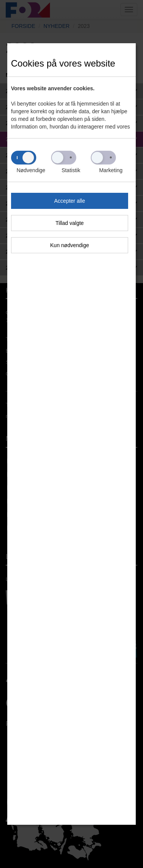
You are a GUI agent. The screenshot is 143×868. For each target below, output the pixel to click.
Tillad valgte (69, 223)
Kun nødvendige (70, 245)
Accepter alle (70, 201)
